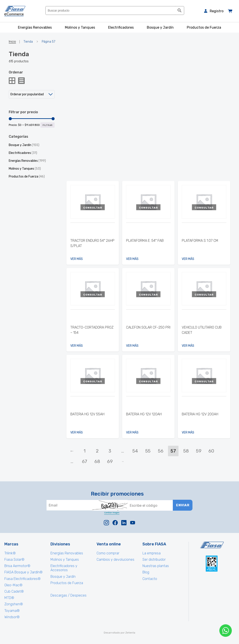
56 (161, 451)
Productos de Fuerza (23, 177)
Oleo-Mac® (13, 585)
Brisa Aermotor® (17, 566)
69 (110, 461)
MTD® (9, 598)
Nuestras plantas (156, 566)
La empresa (152, 553)
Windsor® (12, 617)
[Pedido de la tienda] (32, 94)
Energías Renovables (23, 161)
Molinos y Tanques (21, 169)
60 (211, 451)
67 (85, 461)
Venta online (109, 544)
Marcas (11, 544)
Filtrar (48, 125)
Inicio (12, 42)
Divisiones (60, 544)
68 (97, 461)
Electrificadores (20, 153)
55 (148, 451)
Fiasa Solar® (14, 560)
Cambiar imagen (112, 513)
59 (199, 451)
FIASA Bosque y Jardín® (23, 572)
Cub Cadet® (14, 591)
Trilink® (10, 553)
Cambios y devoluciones (115, 560)
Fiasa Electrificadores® (23, 579)
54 (135, 451)
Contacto (150, 579)
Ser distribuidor (154, 560)
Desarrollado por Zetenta (119, 633)
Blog (146, 572)
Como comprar (108, 553)
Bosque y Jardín (20, 145)
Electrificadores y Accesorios (64, 568)
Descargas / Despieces (68, 595)
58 (186, 451)
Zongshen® (14, 604)
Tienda (28, 42)
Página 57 (48, 42)
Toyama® (12, 611)
